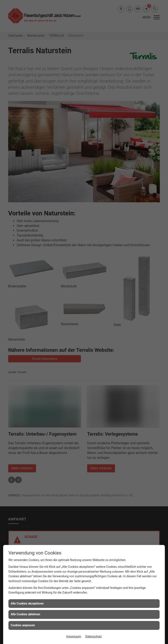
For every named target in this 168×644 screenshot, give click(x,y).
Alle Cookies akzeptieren (27, 603)
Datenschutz (93, 636)
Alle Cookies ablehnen (25, 614)
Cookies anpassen (23, 625)
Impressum (74, 636)
